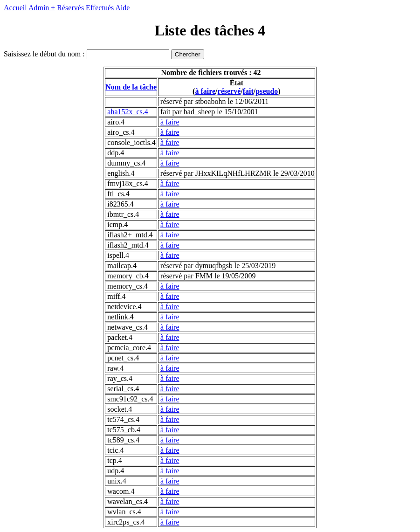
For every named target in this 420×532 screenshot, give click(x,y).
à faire (205, 91)
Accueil (15, 8)
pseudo (267, 91)
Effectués (100, 8)
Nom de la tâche (131, 87)
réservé (229, 91)
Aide (122, 8)
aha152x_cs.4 (128, 112)
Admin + (42, 8)
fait (248, 91)
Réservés (70, 8)
